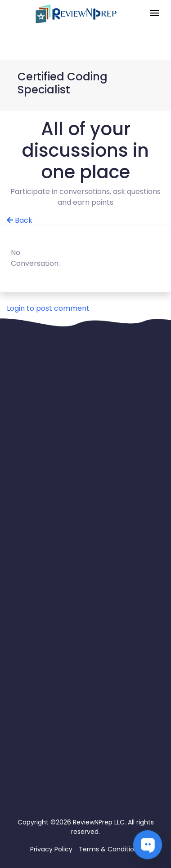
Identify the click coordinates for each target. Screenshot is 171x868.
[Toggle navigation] (155, 14)
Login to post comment (48, 308)
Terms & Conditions (110, 849)
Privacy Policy (51, 849)
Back (20, 220)
